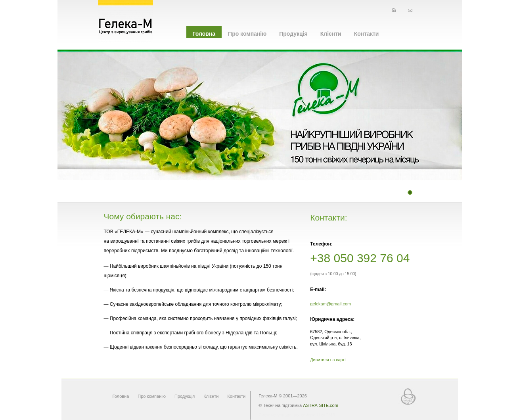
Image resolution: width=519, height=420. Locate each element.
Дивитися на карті (328, 360)
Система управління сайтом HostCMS (297, 415)
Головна (204, 34)
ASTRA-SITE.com (321, 405)
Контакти (367, 34)
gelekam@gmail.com (330, 304)
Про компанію (247, 34)
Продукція (293, 34)
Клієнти (331, 34)
